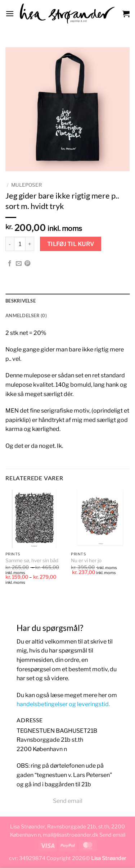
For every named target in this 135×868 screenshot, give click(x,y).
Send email (68, 801)
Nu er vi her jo (86, 560)
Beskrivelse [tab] (21, 301)
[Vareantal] (20, 244)
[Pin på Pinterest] (27, 264)
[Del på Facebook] (10, 264)
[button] (10, 13)
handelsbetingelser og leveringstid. (63, 704)
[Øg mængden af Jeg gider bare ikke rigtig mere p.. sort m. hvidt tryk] (30, 244)
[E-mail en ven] (19, 264)
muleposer (26, 185)
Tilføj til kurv (71, 244)
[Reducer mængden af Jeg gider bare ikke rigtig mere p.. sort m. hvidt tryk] (10, 244)
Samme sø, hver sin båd (32, 560)
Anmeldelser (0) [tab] (26, 315)
